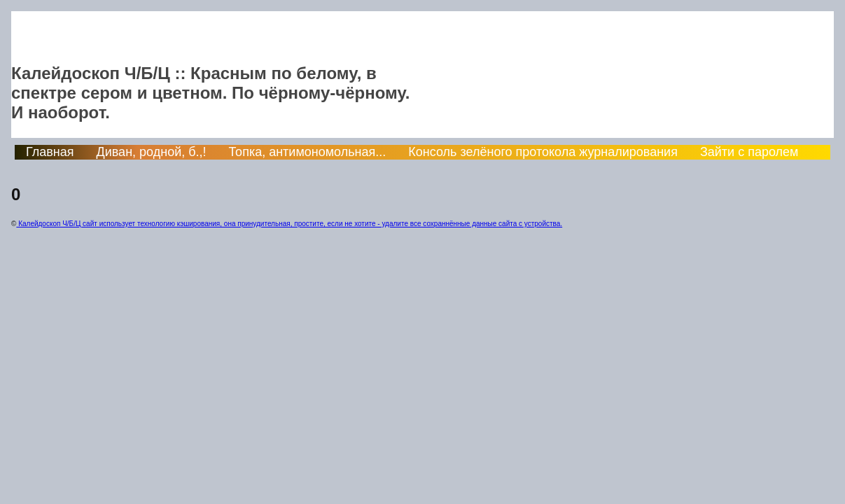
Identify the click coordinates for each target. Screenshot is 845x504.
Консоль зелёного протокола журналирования (543, 152)
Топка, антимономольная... (308, 152)
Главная (50, 152)
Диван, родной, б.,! (152, 152)
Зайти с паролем (749, 152)
